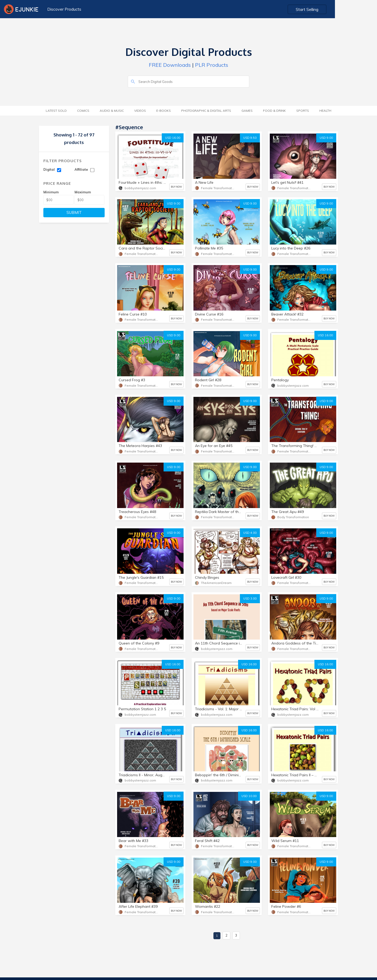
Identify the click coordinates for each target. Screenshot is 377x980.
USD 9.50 (250, 138)
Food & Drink (274, 111)
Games (247, 111)
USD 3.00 (250, 598)
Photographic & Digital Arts (206, 111)
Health (325, 111)
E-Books (164, 111)
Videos (140, 111)
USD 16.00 (173, 138)
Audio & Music (112, 111)
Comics (83, 111)
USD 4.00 (250, 533)
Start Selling (350, 9)
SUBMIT (74, 212)
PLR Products (212, 65)
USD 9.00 (326, 138)
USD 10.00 (249, 796)
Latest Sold (56, 111)
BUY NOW (176, 187)
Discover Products (63, 9)
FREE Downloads (170, 65)
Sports (303, 111)
